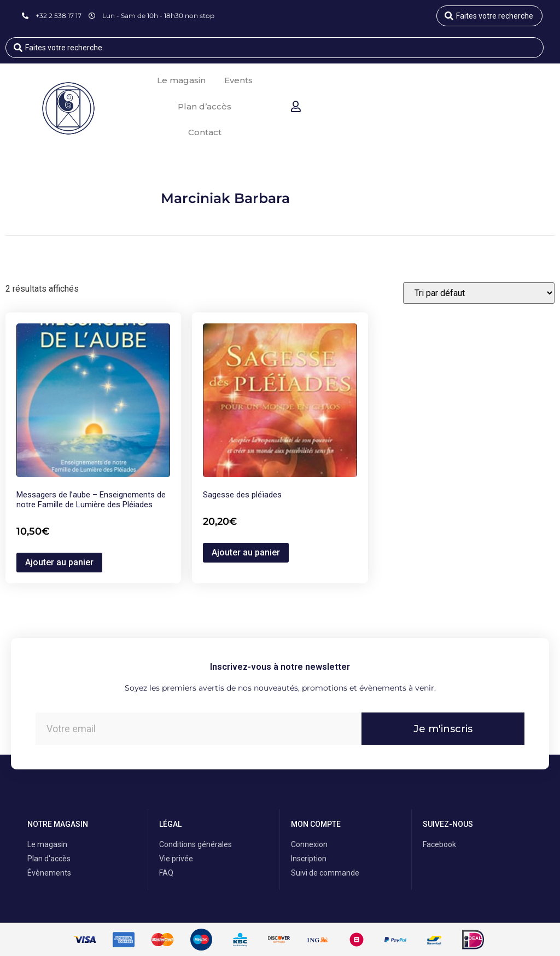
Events (238, 80)
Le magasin (181, 80)
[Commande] (479, 293)
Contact (205, 132)
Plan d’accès (205, 106)
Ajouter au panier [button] (59, 562)
